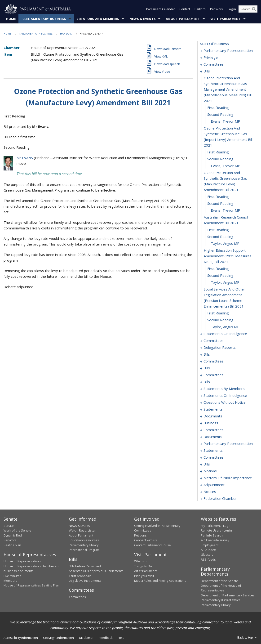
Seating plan (12, 545)
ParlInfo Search (212, 535)
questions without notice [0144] (225, 402)
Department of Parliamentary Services (228, 595)
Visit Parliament (226, 19)
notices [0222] (210, 492)
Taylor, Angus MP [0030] (225, 243)
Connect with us (146, 540)
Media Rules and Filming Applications (160, 581)
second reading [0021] (220, 159)
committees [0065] (214, 361)
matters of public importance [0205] (228, 478)
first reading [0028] (218, 230)
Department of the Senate (219, 581)
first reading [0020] (218, 152)
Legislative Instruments (85, 581)
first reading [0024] (218, 197)
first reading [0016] (218, 107)
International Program (84, 550)
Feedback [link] (106, 638)
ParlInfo (200, 9)
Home (11, 19)
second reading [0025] (220, 203)
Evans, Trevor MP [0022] (226, 166)
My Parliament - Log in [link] (216, 526)
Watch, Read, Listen (83, 530)
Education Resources (84, 540)
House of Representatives (22, 561)
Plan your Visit (144, 576)
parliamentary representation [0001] (228, 50)
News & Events (143, 19)
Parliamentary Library (84, 545)
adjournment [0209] (214, 485)
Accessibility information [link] (21, 638)
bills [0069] (207, 368)
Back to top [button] (247, 637)
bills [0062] (207, 354)
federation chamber (220, 498)
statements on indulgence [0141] (225, 395)
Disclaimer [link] (86, 638)
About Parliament (183, 19)
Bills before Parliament (85, 566)
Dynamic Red (13, 535)
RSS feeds (208, 559)
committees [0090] (214, 375)
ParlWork (217, 9)
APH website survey (215, 540)
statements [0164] (213, 409)
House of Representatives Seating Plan (31, 585)
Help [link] (121, 638)
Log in (232, 9)
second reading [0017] (220, 114)
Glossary (207, 555)
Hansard (66, 34)
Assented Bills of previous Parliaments (96, 571)
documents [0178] (213, 437)
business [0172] (211, 423)
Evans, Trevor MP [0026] (226, 210)
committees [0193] (214, 457)
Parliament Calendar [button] (161, 9)
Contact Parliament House (153, 545)
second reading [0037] (220, 320)
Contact (185, 9)
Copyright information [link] (58, 638)
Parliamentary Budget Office (221, 600)
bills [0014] (207, 71)
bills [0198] (207, 464)
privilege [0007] (211, 57)
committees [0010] (214, 64)
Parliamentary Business (44, 19)
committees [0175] (214, 430)
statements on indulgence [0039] (225, 334)
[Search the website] (248, 9)
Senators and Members (98, 19)
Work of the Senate (17, 530)
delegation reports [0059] (220, 347)
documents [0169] (213, 416)
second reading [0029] (220, 237)
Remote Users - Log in (216, 530)
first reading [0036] (218, 313)
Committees (77, 597)
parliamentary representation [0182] (228, 443)
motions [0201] (210, 471)
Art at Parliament (146, 571)
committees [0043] (214, 340)
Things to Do (143, 566)
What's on (141, 561)
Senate (9, 526)
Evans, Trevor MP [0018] (226, 121)
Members (10, 581)
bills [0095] (207, 382)
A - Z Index (208, 550)
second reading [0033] (220, 275)
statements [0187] (213, 450)
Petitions (140, 535)
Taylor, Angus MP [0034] (225, 282)
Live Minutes (12, 576)
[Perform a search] (254, 9)
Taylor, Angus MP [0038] (225, 327)
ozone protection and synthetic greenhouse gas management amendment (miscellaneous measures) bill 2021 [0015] (228, 89)
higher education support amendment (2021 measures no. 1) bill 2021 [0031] (228, 256)
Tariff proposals (80, 576)
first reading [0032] (218, 268)
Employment (210, 545)
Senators (10, 540)
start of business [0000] (215, 44)
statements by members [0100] (224, 389)
